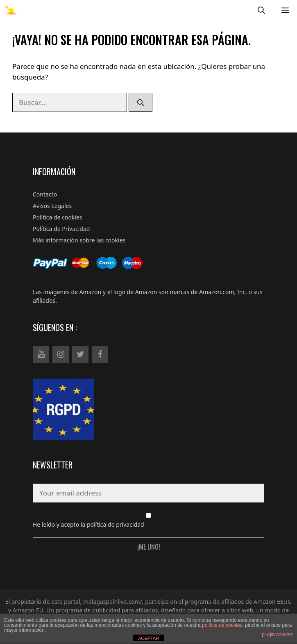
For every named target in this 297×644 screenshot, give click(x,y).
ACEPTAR (148, 638)
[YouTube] (41, 354)
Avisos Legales (52, 206)
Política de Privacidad (61, 229)
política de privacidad (116, 524)
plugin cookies (277, 635)
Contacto (45, 194)
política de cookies (222, 625)
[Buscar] (141, 102)
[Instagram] (61, 354)
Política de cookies (58, 217)
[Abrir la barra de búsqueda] (261, 10)
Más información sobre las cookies (79, 240)
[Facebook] (100, 354)
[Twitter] (80, 354)
